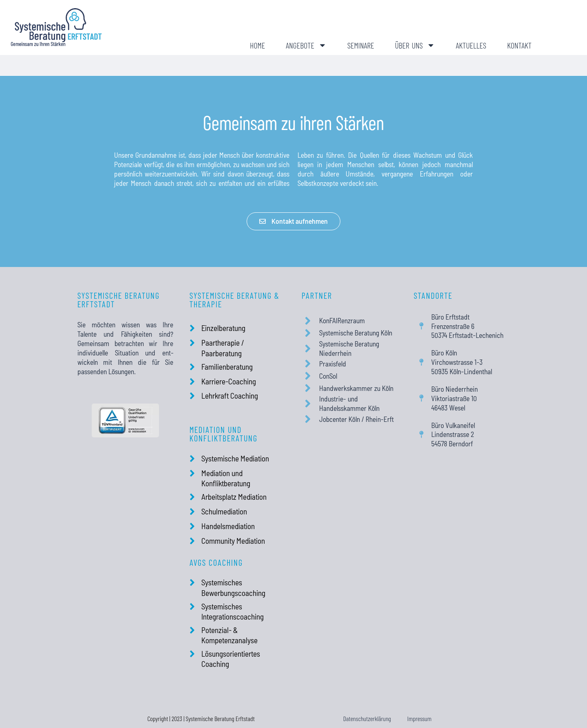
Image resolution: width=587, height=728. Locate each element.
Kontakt (519, 45)
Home (257, 45)
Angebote (306, 45)
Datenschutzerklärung (367, 718)
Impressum (419, 718)
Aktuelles (471, 45)
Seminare (361, 45)
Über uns (415, 45)
